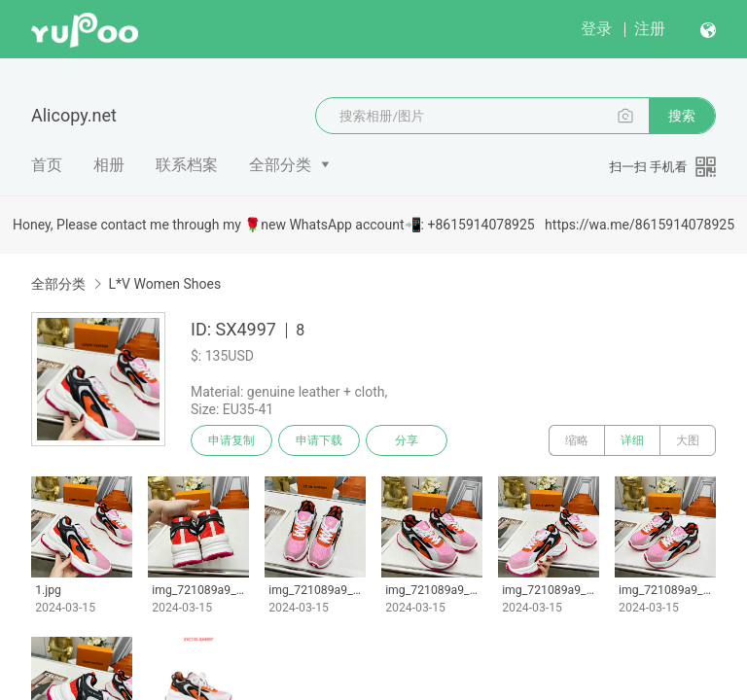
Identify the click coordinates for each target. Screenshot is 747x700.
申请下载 (319, 440)
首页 (47, 165)
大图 (688, 440)
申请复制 (231, 440)
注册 (650, 29)
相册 (109, 165)
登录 (596, 29)
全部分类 (280, 165)
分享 (407, 440)
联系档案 (187, 165)
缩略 (577, 440)
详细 (632, 440)
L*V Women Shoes (164, 284)
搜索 (682, 116)
